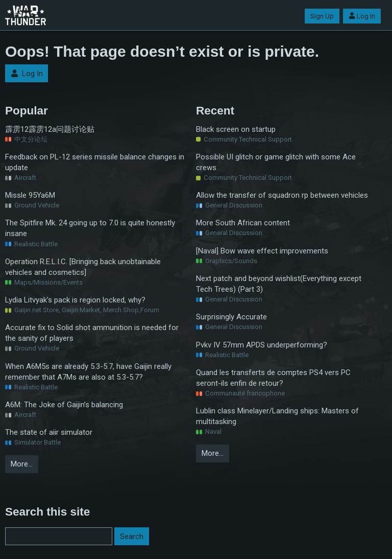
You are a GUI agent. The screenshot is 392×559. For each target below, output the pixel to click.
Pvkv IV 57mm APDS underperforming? (262, 345)
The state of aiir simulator (49, 432)
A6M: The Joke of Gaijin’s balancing (64, 405)
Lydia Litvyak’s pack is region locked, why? (75, 300)
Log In (362, 16)
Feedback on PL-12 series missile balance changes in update (95, 162)
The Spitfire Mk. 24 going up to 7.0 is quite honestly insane (90, 228)
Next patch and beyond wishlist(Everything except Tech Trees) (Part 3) (279, 284)
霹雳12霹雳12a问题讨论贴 (50, 129)
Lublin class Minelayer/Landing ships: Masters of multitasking (277, 416)
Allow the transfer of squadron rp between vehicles (282, 195)
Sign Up (322, 16)
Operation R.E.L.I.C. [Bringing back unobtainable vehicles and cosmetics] (83, 267)
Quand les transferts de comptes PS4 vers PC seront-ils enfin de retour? (273, 378)
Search (132, 537)
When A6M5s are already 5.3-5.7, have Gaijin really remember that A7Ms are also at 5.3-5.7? (88, 372)
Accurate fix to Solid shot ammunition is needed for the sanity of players (92, 333)
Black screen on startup (236, 129)
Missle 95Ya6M (30, 195)
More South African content (243, 223)
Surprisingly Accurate (231, 317)
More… (22, 464)
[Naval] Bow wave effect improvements (262, 251)
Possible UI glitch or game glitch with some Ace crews (276, 162)
